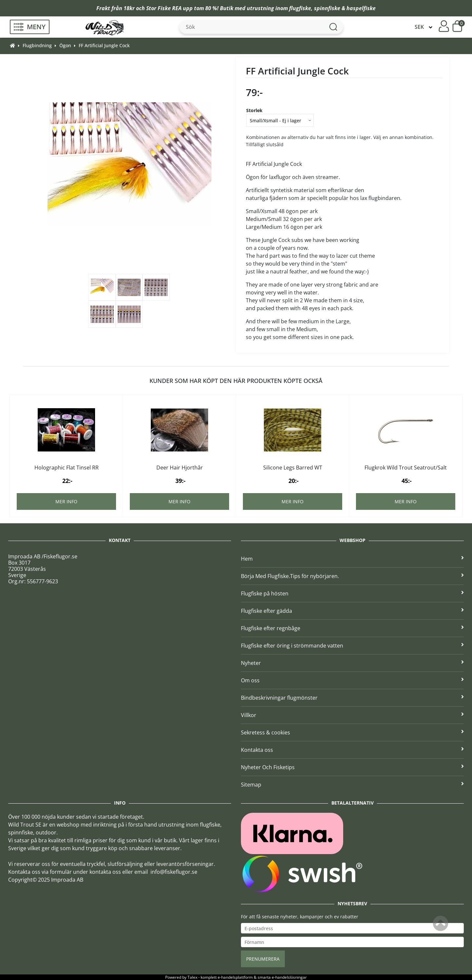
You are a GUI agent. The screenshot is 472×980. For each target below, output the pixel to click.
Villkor (352, 715)
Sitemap (352, 785)
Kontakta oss (352, 750)
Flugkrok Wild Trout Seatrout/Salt (406, 468)
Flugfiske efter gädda (352, 611)
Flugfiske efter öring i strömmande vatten (352, 646)
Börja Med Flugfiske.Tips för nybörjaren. (352, 576)
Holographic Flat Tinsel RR (67, 468)
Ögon (65, 45)
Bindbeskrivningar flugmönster (352, 698)
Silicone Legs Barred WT (293, 468)
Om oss (352, 680)
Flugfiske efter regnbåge (352, 628)
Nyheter (352, 663)
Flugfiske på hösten (352, 593)
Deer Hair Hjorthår (180, 468)
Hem (352, 559)
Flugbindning (37, 45)
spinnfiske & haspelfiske (345, 8)
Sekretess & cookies (352, 732)
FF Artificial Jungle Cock (104, 45)
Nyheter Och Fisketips (352, 767)
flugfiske (300, 8)
